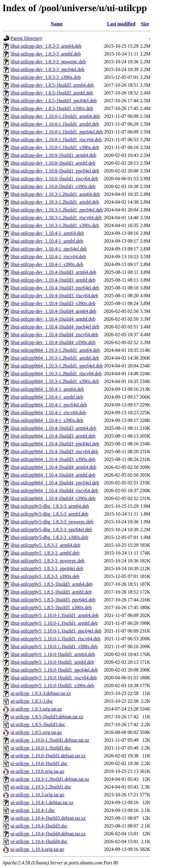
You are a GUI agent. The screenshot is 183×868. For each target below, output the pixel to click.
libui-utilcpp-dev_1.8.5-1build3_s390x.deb (52, 108)
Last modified (121, 24)
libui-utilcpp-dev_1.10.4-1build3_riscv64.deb (54, 296)
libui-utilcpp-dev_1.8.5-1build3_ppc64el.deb (54, 101)
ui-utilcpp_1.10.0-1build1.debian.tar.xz (48, 756)
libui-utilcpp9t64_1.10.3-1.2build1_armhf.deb (55, 358)
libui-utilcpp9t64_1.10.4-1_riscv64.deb (48, 413)
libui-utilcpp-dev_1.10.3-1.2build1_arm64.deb (55, 194)
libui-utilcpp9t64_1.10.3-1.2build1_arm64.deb (55, 350)
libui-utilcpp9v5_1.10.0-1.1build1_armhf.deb (54, 623)
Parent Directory (26, 38)
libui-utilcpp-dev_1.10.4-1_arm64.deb (47, 233)
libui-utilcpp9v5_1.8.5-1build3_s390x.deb (51, 608)
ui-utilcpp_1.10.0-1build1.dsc (39, 763)
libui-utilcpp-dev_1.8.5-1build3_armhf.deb (52, 93)
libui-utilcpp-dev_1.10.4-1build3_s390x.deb (53, 303)
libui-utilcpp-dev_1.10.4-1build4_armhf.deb (53, 319)
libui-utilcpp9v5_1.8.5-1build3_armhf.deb (51, 592)
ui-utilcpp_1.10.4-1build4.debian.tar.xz (48, 834)
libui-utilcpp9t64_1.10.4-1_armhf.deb (47, 397)
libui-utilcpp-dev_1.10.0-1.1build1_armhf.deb (55, 124)
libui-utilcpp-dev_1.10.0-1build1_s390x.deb (53, 186)
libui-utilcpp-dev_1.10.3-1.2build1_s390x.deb (55, 225)
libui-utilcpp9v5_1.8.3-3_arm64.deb (45, 545)
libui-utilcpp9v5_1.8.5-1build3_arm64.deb (51, 584)
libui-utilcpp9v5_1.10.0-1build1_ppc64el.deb (54, 670)
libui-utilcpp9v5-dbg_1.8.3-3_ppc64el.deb (51, 530)
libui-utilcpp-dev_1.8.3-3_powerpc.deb (48, 62)
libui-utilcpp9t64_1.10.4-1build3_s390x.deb (53, 459)
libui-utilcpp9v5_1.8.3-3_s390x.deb (45, 576)
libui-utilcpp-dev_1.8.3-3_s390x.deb (46, 77)
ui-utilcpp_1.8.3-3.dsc (32, 701)
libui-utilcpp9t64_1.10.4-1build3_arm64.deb (53, 428)
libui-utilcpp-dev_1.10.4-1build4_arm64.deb (53, 311)
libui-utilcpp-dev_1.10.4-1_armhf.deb (47, 241)
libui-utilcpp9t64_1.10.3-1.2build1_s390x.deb (55, 381)
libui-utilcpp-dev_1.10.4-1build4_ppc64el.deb (55, 327)
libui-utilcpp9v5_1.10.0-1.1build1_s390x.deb (54, 647)
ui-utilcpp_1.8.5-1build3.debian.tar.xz (47, 717)
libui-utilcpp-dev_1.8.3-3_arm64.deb (46, 46)
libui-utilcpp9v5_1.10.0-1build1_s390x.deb (52, 685)
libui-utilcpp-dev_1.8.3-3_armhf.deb (46, 54)
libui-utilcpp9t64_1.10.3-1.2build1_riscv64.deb (56, 374)
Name (57, 24)
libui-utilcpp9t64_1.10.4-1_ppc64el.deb (49, 405)
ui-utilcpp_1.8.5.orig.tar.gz (36, 732)
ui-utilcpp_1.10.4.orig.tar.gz (37, 849)
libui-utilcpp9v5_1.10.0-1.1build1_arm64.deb (54, 615)
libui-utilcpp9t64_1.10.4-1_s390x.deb (47, 420)
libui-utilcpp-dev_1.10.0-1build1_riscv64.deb (54, 179)
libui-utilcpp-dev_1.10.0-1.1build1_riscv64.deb (56, 140)
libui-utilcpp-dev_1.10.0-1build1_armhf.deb (53, 163)
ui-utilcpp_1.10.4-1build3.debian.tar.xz (48, 818)
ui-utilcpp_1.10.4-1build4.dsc (39, 841)
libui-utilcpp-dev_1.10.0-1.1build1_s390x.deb (55, 147)
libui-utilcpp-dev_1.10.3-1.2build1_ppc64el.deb (57, 210)
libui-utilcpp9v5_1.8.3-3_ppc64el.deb (47, 569)
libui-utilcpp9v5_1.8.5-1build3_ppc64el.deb (53, 600)
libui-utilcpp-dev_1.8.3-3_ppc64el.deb (48, 69)
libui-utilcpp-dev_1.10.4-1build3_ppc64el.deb (55, 288)
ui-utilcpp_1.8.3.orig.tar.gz (36, 709)
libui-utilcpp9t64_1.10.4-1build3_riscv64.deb (54, 452)
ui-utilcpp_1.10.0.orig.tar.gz (37, 771)
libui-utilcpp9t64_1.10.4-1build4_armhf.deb (53, 475)
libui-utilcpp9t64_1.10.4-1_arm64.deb (47, 389)
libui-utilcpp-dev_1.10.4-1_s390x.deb (47, 264)
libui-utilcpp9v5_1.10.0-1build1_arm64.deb (53, 654)
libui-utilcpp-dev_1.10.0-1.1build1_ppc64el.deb (57, 132)
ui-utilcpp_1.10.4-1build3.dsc (39, 826)
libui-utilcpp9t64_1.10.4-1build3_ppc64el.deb (55, 444)
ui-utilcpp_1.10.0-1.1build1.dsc (41, 748)
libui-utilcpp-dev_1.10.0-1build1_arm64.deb (53, 155)
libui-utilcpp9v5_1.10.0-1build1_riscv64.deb (54, 678)
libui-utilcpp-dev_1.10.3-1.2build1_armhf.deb (55, 202)
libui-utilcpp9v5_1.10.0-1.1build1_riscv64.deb (55, 639)
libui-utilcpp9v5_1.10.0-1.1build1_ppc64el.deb (56, 631)
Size (145, 24)
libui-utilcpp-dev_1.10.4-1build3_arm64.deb (53, 272)
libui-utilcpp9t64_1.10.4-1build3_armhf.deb (53, 436)
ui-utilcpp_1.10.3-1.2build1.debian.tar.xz (50, 779)
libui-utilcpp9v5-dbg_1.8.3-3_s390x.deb (49, 537)
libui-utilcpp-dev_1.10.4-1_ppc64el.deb (49, 249)
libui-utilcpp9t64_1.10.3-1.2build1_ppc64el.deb (57, 366)
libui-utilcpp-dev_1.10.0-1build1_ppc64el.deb (55, 171)
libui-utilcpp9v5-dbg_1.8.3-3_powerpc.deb (52, 522)
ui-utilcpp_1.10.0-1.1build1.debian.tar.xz (50, 740)
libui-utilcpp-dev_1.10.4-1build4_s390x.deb (53, 342)
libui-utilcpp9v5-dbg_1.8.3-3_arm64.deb (50, 506)
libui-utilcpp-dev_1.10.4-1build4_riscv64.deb (54, 335)
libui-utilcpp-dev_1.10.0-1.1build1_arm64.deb (55, 116)
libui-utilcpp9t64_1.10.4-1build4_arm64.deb (53, 467)
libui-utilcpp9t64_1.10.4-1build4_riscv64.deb (54, 491)
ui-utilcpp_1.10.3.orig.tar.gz (37, 795)
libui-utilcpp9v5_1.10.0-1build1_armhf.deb (52, 662)
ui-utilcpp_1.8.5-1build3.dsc (38, 724)
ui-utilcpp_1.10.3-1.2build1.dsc (41, 787)
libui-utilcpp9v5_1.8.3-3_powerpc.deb (48, 561)
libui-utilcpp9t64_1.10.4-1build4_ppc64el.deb (55, 483)
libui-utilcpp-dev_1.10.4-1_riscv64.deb (48, 257)
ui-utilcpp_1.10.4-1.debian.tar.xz (42, 802)
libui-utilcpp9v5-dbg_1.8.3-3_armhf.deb (49, 514)
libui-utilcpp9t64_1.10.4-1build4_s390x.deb (53, 498)
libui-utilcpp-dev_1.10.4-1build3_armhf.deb (53, 280)
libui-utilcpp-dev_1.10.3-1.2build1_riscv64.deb (56, 218)
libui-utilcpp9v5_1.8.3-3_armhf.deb (45, 553)
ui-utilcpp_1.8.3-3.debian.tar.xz (41, 693)
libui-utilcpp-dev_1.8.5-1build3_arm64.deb (52, 85)
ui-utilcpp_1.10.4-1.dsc (33, 810)
